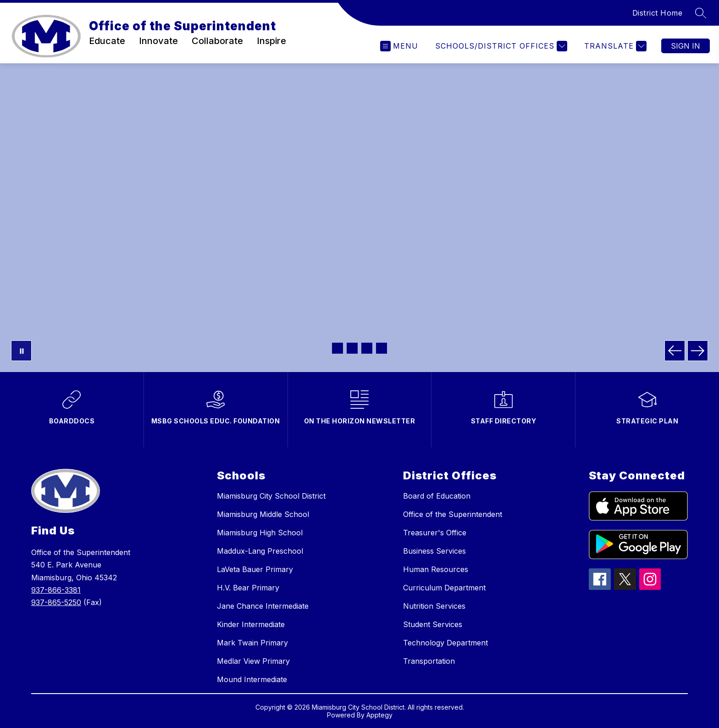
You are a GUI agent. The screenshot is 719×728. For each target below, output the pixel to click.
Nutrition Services (434, 606)
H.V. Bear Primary (248, 588)
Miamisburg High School (260, 533)
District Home (658, 13)
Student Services (433, 624)
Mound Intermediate (252, 679)
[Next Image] (698, 351)
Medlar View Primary (253, 661)
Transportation (429, 661)
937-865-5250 (56, 602)
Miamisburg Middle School (263, 514)
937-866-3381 (56, 590)
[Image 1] (337, 348)
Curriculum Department (444, 588)
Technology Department (445, 643)
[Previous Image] (675, 351)
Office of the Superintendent (453, 514)
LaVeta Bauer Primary (255, 569)
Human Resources (436, 569)
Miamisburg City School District (271, 496)
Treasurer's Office (435, 533)
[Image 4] (382, 348)
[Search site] (701, 13)
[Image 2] (352, 348)
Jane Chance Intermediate (263, 606)
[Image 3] (367, 348)
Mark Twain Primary (252, 643)
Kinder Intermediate (251, 624)
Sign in (686, 46)
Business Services (434, 551)
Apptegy (379, 715)
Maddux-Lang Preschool (260, 551)
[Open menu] (399, 46)
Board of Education (437, 496)
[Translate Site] (614, 46)
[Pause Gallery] (21, 351)
